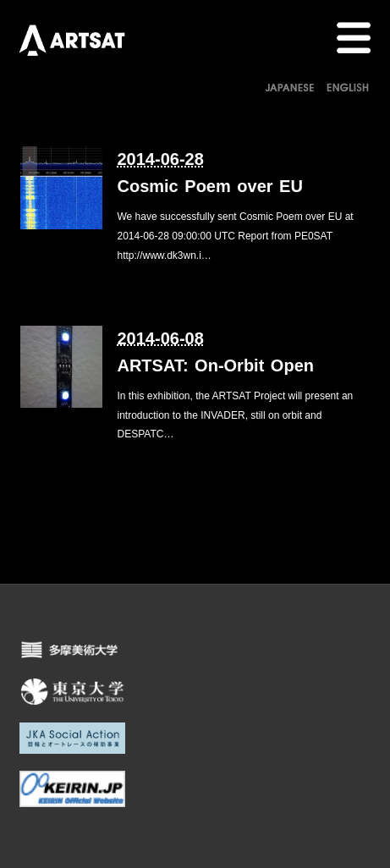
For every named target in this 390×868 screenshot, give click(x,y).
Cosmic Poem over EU (209, 186)
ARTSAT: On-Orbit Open (215, 365)
